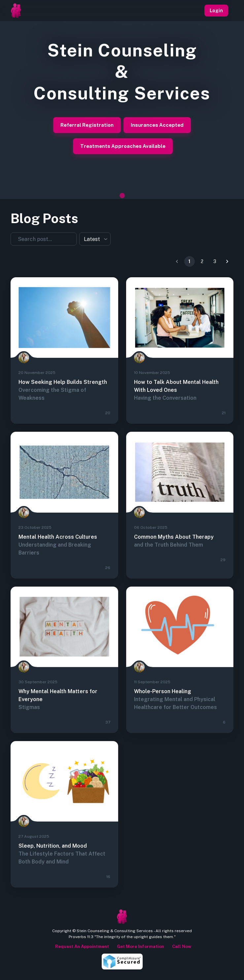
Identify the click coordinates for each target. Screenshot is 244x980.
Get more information (139, 947)
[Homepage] (16, 11)
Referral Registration (87, 125)
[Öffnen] (74, 239)
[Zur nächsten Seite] (227, 261)
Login (216, 11)
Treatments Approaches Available (123, 146)
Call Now (181, 947)
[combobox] (39, 239)
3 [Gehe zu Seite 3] (215, 261)
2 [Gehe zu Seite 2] (202, 261)
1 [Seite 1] (190, 261)
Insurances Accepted (157, 125)
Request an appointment (81, 947)
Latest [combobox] (92, 239)
